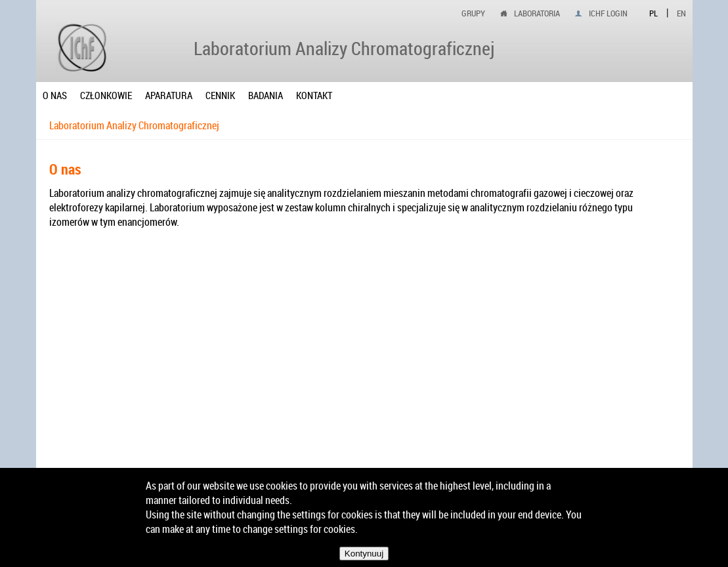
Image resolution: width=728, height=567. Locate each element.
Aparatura (169, 95)
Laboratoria (537, 13)
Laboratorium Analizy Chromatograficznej (134, 125)
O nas (55, 95)
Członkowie (106, 95)
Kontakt (314, 95)
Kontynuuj (364, 554)
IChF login (608, 13)
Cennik (220, 95)
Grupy (473, 13)
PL (653, 13)
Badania (266, 95)
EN (681, 13)
